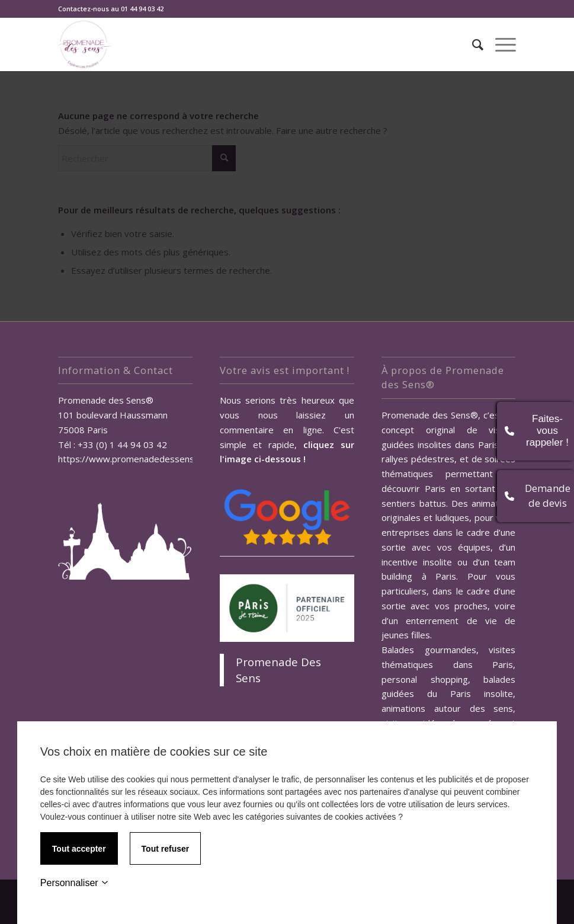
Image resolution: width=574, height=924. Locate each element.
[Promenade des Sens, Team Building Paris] (85, 44)
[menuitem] (472, 44)
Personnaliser (74, 883)
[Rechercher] (472, 44)
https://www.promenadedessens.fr (130, 459)
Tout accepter (79, 849)
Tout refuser (166, 849)
